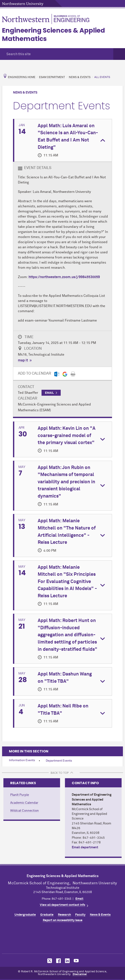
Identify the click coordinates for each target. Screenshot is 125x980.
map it (23, 360)
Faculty (80, 915)
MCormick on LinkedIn (67, 961)
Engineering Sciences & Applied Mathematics (53, 35)
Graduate (47, 915)
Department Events (59, 761)
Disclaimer (80, 974)
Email (79, 899)
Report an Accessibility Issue (63, 920)
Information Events (22, 760)
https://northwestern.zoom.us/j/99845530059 (64, 277)
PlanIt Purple (20, 795)
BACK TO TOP (60, 773)
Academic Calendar (24, 803)
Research (64, 915)
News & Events (80, 77)
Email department (85, 847)
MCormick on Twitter (49, 961)
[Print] (73, 374)
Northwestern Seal (63, 939)
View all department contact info (62, 905)
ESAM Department (52, 77)
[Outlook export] (57, 374)
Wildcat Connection (24, 811)
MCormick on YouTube (76, 961)
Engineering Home (22, 77)
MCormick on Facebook (58, 961)
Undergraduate (25, 915)
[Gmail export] (65, 374)
